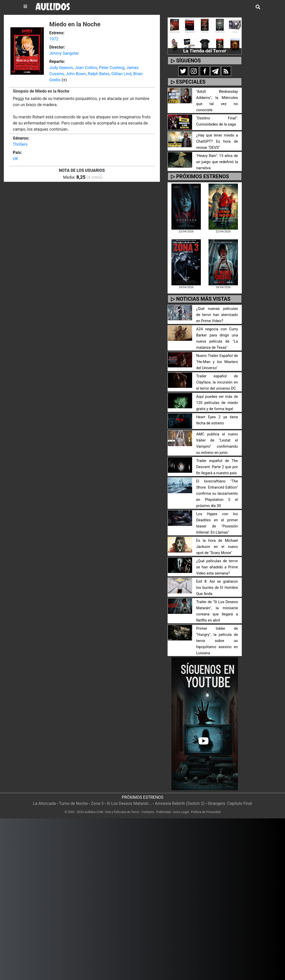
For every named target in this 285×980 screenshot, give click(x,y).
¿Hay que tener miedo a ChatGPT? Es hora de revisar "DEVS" (217, 135)
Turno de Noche (74, 797)
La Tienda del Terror (205, 51)
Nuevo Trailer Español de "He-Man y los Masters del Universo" (217, 356)
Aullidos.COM (94, 806)
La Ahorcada (45, 797)
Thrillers (20, 144)
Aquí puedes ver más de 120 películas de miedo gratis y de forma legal (217, 397)
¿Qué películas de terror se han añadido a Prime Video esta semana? (217, 561)
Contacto (148, 806)
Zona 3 (97, 797)
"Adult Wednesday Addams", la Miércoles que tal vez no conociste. (217, 98)
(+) (64, 80)
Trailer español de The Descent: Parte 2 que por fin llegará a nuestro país (217, 461)
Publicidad (163, 806)
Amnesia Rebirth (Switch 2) (180, 797)
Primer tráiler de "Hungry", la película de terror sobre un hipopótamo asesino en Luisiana (217, 635)
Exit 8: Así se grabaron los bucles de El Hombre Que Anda (217, 582)
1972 (54, 39)
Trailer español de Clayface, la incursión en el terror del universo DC (217, 376)
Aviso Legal (181, 806)
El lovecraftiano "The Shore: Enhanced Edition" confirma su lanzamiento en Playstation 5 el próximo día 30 (217, 487)
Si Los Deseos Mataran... (129, 797)
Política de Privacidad (206, 806)
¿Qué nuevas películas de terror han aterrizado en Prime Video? (217, 309)
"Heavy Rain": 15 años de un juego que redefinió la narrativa (217, 156)
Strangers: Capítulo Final (230, 797)
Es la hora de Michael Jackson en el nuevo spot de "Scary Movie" (217, 541)
